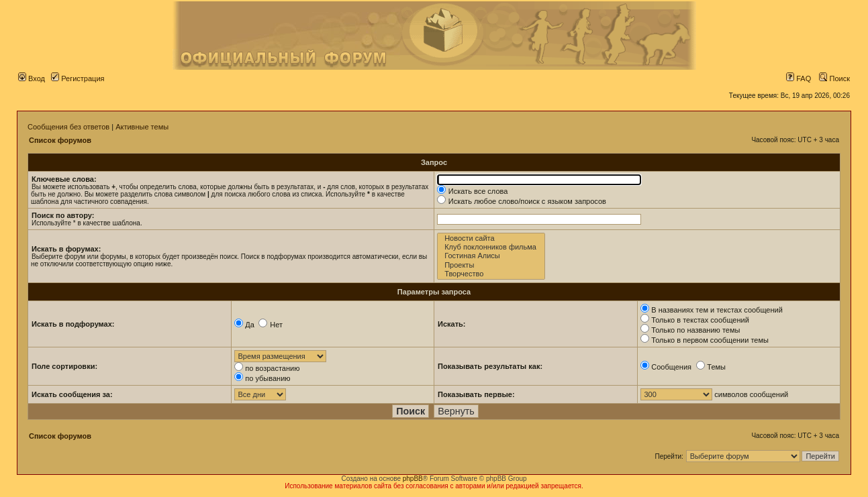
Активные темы (142, 127)
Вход (32, 78)
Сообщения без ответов (68, 127)
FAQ (799, 78)
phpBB (413, 479)
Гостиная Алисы (491, 256)
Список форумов (60, 140)
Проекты (491, 265)
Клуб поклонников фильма (491, 247)
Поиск (834, 78)
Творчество (491, 274)
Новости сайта (491, 238)
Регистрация (78, 78)
